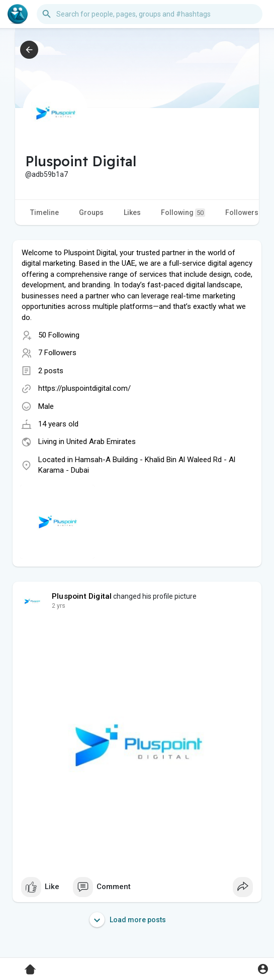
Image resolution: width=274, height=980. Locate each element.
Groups (91, 212)
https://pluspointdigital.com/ (84, 388)
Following (183, 213)
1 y (56, 606)
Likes (132, 212)
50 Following (59, 335)
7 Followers (57, 353)
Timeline (44, 212)
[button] (150, 14)
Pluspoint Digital (82, 596)
